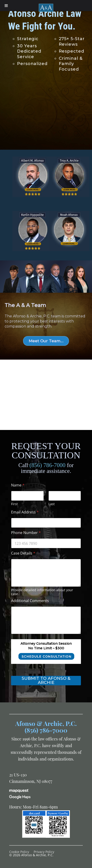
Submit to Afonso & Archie (46, 680)
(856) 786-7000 (47, 465)
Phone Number (26, 533)
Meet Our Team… (46, 341)
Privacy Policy (44, 852)
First (14, 504)
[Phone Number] (46, 543)
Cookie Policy (19, 852)
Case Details (23, 553)
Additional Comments (30, 601)
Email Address (25, 512)
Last (52, 504)
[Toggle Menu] (6, 6)
